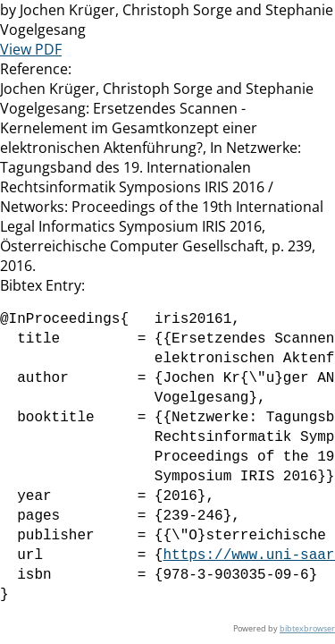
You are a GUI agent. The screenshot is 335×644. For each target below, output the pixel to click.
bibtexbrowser (307, 628)
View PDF (31, 49)
